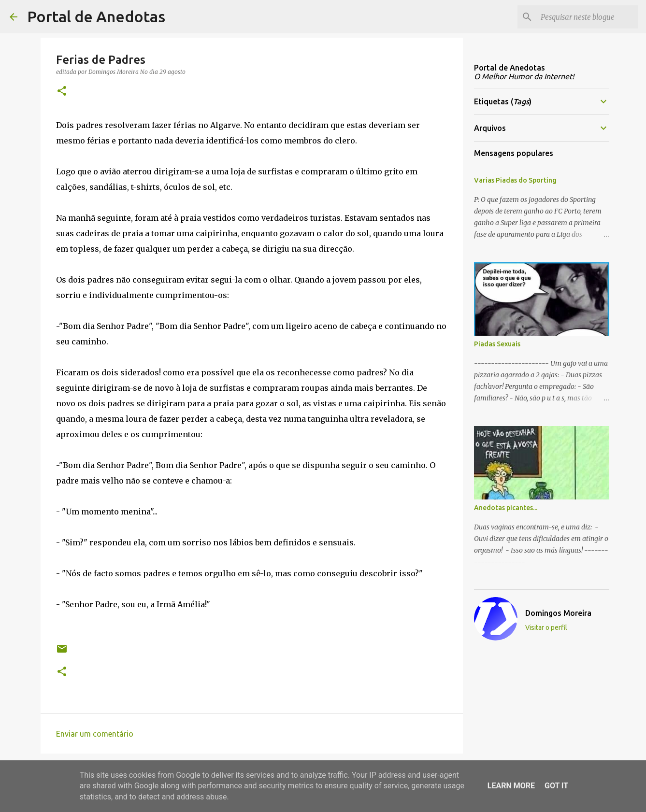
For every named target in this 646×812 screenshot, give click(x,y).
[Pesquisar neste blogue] (588, 17)
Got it (556, 786)
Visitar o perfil (546, 627)
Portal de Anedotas (96, 16)
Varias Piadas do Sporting (515, 180)
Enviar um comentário (95, 734)
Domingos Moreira (558, 613)
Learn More (511, 786)
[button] (62, 92)
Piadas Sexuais (497, 344)
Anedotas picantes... (506, 508)
